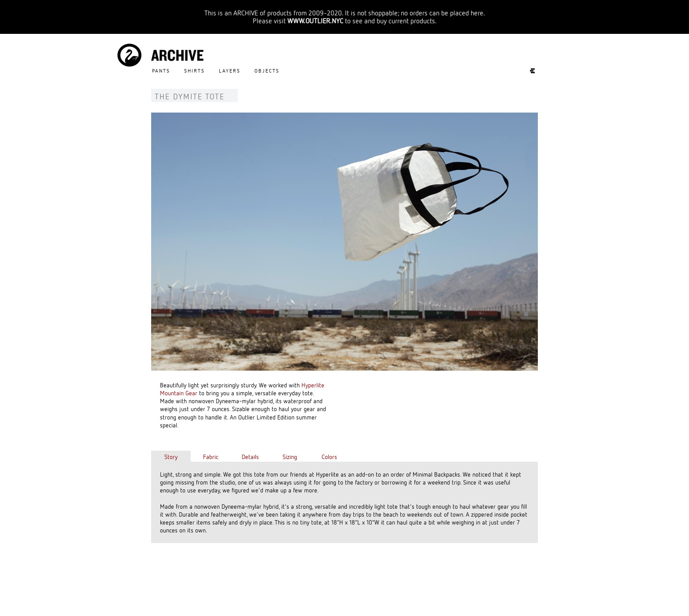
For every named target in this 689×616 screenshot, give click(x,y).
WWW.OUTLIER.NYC (315, 21)
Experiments (528, 71)
